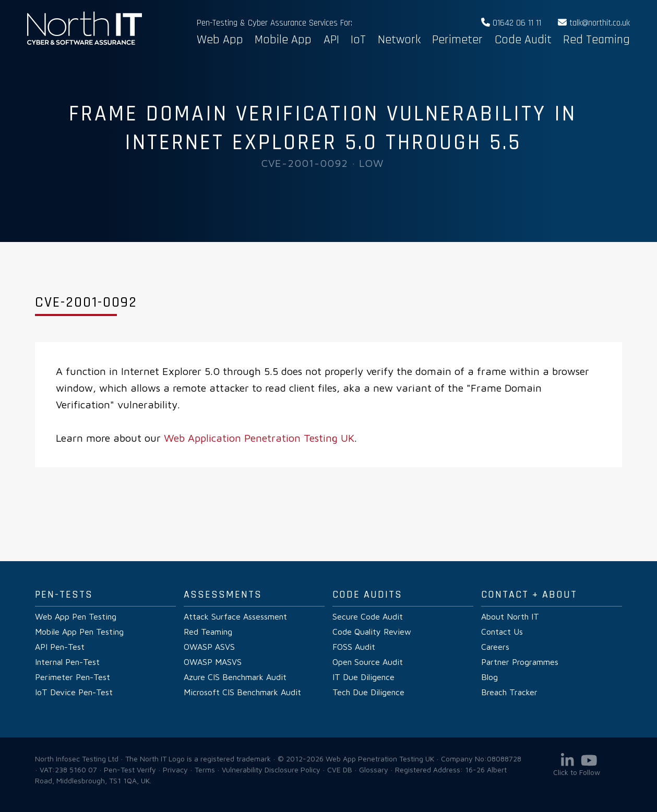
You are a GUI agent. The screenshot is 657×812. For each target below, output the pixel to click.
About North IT (510, 616)
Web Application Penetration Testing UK (259, 438)
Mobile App (283, 40)
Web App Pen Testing (76, 616)
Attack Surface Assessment (235, 616)
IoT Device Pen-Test (74, 692)
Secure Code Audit (368, 616)
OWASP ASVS (209, 647)
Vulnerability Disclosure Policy (271, 769)
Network (399, 40)
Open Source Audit (368, 662)
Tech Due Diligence (368, 692)
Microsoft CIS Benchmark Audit (242, 692)
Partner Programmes (520, 662)
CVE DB (340, 769)
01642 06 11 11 (511, 23)
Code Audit (523, 40)
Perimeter (457, 40)
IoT (358, 40)
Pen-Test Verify (130, 769)
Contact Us (502, 632)
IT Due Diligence (363, 677)
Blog (489, 677)
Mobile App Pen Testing (79, 632)
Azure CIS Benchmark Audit (235, 677)
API (331, 40)
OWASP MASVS (213, 662)
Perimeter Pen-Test (73, 677)
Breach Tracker (509, 692)
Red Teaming (596, 40)
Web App (220, 40)
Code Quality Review (372, 632)
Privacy (175, 769)
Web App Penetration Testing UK (85, 43)
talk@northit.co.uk (594, 23)
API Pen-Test (60, 647)
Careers (495, 647)
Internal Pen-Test (67, 662)
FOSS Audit (354, 647)
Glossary (374, 769)
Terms (205, 769)
